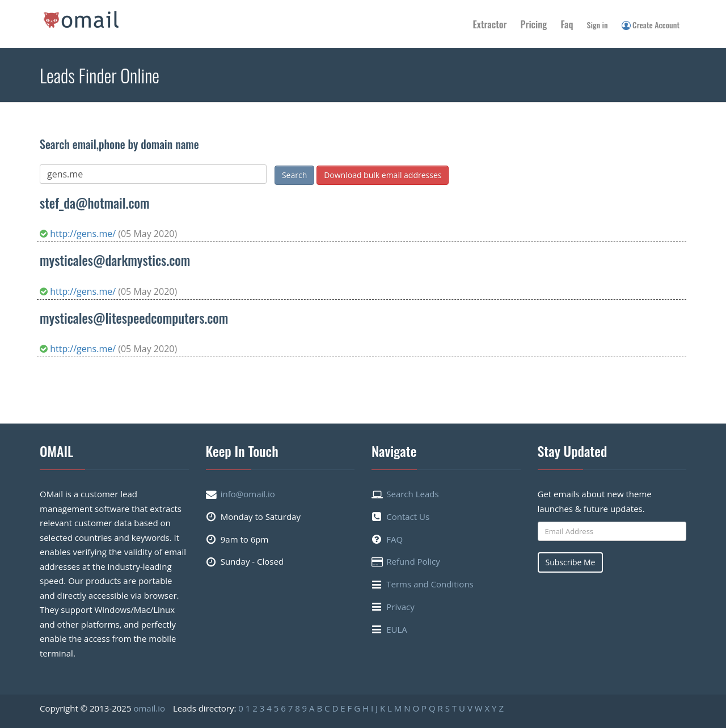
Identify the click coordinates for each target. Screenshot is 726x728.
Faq (567, 24)
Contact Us (408, 517)
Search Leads (412, 494)
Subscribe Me (571, 562)
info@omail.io (248, 494)
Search (294, 175)
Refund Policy (413, 561)
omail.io (149, 708)
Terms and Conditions (430, 584)
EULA (397, 629)
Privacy (400, 607)
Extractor (490, 24)
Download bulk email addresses (383, 175)
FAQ (394, 539)
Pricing (534, 24)
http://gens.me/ (79, 234)
